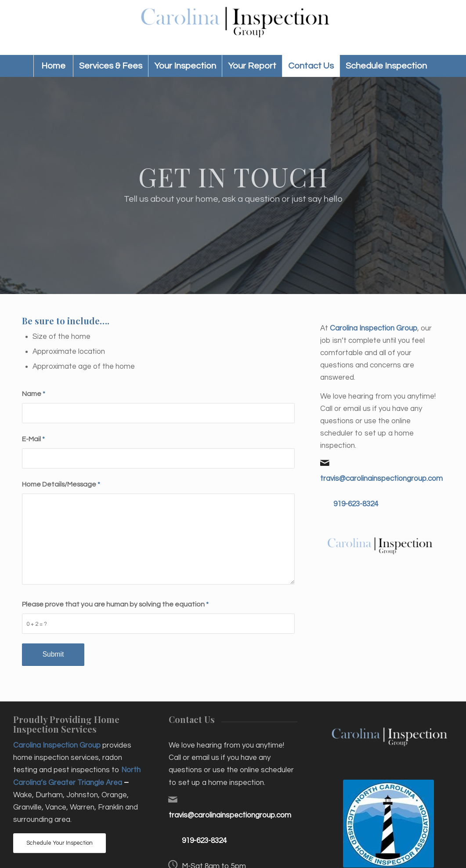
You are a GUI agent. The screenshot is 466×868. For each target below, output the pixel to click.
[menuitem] (53, 66)
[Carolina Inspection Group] (233, 27)
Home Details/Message (61, 484)
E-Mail (33, 439)
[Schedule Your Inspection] (60, 843)
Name (34, 394)
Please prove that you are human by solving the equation (115, 604)
